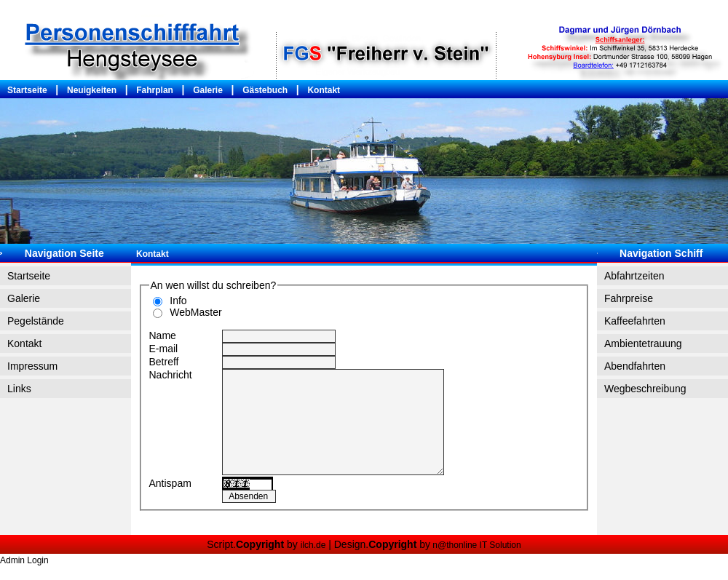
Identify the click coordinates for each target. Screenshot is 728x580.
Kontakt (324, 90)
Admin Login (24, 560)
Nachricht (171, 375)
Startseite (27, 90)
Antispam (170, 483)
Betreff (164, 362)
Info (176, 301)
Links (19, 389)
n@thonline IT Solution (476, 545)
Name (163, 335)
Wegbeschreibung (645, 389)
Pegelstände (36, 321)
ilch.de (313, 545)
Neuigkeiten (92, 90)
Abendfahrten (635, 366)
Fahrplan (155, 90)
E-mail (164, 349)
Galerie (208, 90)
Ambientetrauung (643, 343)
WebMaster (193, 312)
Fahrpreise (629, 298)
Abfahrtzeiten (634, 276)
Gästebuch (265, 90)
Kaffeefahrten (635, 321)
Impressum (32, 366)
